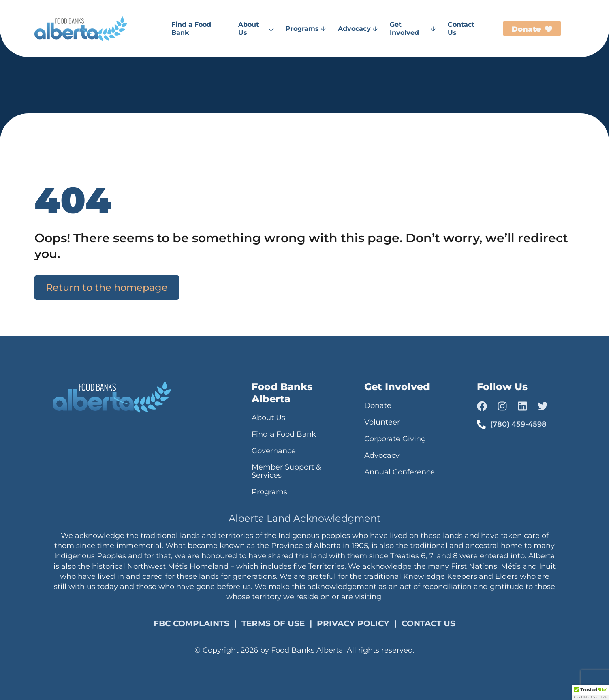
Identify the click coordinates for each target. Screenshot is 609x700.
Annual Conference (400, 472)
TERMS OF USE (273, 623)
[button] (590, 692)
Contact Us (461, 29)
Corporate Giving (395, 439)
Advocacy (358, 29)
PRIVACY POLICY (353, 623)
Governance (274, 451)
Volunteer (382, 422)
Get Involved (413, 29)
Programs (306, 29)
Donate (378, 405)
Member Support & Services (286, 471)
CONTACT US (428, 623)
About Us (256, 29)
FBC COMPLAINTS (191, 623)
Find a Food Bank (191, 29)
